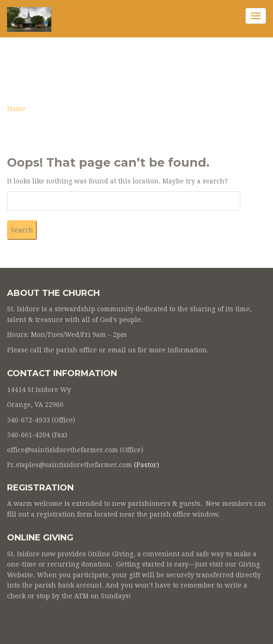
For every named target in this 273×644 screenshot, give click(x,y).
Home (16, 109)
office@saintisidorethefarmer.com (63, 450)
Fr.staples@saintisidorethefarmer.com (70, 465)
